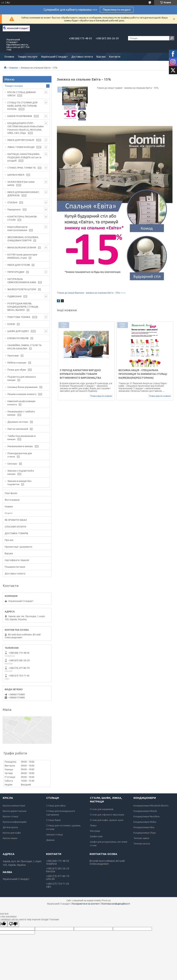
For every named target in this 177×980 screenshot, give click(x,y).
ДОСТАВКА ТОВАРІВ (16, 533)
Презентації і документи (18, 547)
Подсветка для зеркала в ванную (22, 378)
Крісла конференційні (15, 822)
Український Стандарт (54, 57)
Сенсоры (12, 464)
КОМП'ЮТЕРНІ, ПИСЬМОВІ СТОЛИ (22, 218)
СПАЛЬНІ (12, 202)
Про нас (9, 540)
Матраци (95, 831)
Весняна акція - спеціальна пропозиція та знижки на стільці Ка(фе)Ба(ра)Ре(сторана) (143, 374)
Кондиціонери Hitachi (145, 811)
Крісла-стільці (10, 816)
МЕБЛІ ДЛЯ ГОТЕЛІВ (19, 265)
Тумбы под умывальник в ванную (21, 438)
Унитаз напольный (18, 429)
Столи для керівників (102, 809)
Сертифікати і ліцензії (17, 560)
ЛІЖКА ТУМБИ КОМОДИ (21, 147)
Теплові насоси (142, 844)
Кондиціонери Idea (144, 827)
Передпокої (14, 209)
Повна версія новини (101, 396)
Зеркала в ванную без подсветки (19, 483)
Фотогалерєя (12, 500)
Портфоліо (11, 493)
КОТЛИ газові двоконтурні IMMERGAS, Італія (22, 256)
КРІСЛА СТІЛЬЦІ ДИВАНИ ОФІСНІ (21, 94)
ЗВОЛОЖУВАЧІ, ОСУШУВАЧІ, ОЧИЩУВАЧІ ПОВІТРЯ (23, 239)
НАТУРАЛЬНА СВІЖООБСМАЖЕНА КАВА (22, 281)
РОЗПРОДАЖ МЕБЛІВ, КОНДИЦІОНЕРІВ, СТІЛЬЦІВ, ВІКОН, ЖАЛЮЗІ (23, 307)
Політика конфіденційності (116, 904)
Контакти (115, 57)
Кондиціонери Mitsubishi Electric (151, 806)
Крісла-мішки (10, 838)
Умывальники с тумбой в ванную (21, 413)
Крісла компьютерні (14, 806)
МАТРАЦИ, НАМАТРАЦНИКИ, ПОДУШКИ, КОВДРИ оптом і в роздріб (24, 157)
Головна (9, 57)
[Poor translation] (13, 924)
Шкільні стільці (55, 834)
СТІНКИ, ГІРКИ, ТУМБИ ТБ (22, 168)
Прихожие (13, 356)
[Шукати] (172, 38)
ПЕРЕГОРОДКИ (16, 272)
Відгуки (101, 57)
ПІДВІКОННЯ (14, 296)
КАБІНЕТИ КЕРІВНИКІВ (20, 116)
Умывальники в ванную (20, 446)
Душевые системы (18, 422)
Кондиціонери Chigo (145, 833)
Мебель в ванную (17, 363)
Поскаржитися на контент (86, 904)
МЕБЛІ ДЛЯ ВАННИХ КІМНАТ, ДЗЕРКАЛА (23, 194)
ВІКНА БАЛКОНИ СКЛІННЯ (22, 247)
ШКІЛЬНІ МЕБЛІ (16, 175)
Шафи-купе (96, 836)
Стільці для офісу (56, 806)
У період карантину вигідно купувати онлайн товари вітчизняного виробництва (80, 374)
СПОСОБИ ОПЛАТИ (15, 527)
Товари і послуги (28, 57)
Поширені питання (15, 567)
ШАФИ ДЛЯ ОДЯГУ (18, 331)
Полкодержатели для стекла (20, 455)
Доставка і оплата (82, 57)
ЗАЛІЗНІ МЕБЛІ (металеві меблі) (21, 183)
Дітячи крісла (10, 827)
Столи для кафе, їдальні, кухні (107, 820)
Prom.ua (106, 900)
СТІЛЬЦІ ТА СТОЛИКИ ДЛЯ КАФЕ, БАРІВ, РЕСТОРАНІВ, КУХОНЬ (22, 106)
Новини (13, 68)
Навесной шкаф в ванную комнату (21, 403)
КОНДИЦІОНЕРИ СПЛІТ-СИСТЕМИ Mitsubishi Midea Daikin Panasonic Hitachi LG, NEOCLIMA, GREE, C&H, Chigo (26, 128)
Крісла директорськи (15, 811)
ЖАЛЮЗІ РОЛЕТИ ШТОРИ (22, 289)
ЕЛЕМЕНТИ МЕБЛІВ (18, 338)
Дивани (50, 840)
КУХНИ (11, 324)
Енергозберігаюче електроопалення (18, 228)
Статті (8, 513)
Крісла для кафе (12, 833)
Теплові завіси (141, 838)
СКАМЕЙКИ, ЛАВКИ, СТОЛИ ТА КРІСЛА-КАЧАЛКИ (24, 347)
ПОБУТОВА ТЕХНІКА (19, 317)
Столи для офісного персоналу (107, 815)
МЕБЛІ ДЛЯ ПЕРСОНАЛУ (21, 140)
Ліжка (93, 825)
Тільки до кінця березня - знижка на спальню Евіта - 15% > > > (91, 293)
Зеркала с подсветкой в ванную (21, 472)
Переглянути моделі (117, 10)
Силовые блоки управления (22, 387)
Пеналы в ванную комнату (22, 394)
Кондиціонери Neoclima (146, 816)
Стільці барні (53, 820)
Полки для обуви (17, 370)
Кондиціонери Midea (145, 822)
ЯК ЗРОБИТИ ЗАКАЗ (16, 520)
